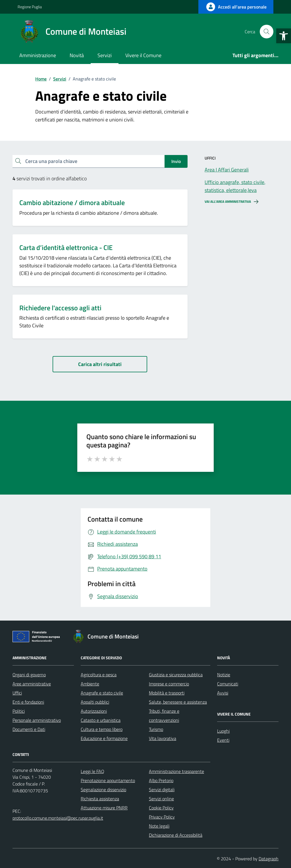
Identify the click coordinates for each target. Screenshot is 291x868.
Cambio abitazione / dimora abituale (72, 203)
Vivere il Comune (143, 55)
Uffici (17, 693)
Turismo (156, 729)
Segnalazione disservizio (103, 790)
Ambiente (90, 684)
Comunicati (228, 684)
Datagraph (269, 859)
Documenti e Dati (29, 729)
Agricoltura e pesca (99, 675)
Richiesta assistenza (100, 799)
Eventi (223, 740)
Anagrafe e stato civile (102, 693)
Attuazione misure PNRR (104, 808)
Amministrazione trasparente (176, 771)
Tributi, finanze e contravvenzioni (164, 716)
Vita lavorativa (163, 738)
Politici (19, 711)
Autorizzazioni (94, 711)
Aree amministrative (32, 684)
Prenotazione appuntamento (108, 780)
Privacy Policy (162, 817)
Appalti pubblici (95, 702)
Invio (176, 161)
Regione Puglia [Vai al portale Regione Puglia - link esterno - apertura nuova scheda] (30, 7)
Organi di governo (29, 675)
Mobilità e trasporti (167, 693)
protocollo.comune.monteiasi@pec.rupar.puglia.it (58, 818)
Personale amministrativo (37, 720)
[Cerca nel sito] (267, 32)
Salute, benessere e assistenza (178, 702)
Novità (77, 55)
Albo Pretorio (161, 780)
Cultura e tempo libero (102, 729)
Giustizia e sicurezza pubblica (176, 675)
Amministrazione (38, 55)
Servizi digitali (162, 790)
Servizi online (161, 799)
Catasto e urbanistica (101, 720)
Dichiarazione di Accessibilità (176, 835)
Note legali (159, 826)
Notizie (224, 675)
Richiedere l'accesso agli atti (60, 308)
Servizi (105, 55)
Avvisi (223, 693)
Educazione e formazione (104, 738)
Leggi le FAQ (93, 771)
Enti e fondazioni (28, 702)
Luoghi (223, 731)
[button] (284, 36)
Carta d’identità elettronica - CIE (66, 248)
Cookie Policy (161, 808)
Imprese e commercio (169, 684)
